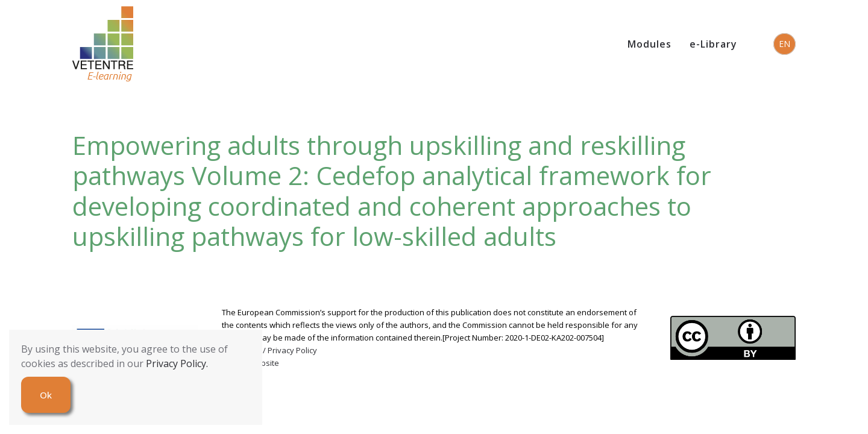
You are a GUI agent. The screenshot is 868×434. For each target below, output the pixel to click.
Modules (649, 44)
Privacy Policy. (177, 363)
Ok (46, 395)
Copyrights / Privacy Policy (269, 350)
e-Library (713, 44)
